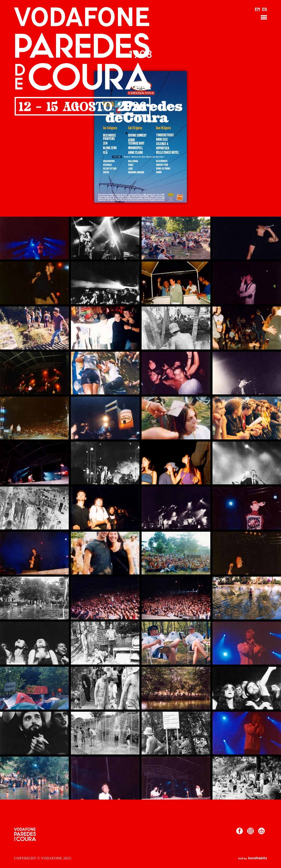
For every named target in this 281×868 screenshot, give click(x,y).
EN (257, 10)
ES (265, 10)
